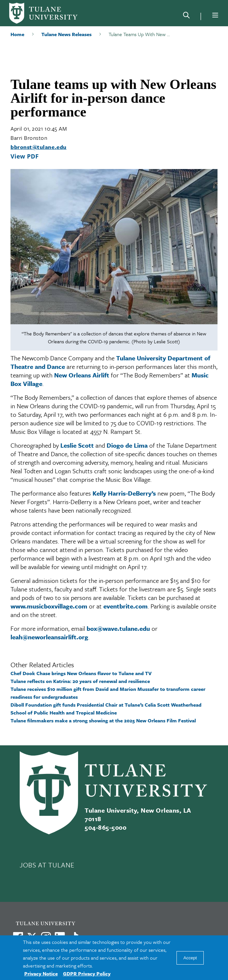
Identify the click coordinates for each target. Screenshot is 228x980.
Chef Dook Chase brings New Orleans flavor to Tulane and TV (81, 673)
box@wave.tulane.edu (118, 628)
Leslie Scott (77, 445)
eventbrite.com (125, 606)
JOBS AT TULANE (47, 865)
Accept (190, 958)
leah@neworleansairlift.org (49, 637)
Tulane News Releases (66, 34)
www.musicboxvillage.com (49, 606)
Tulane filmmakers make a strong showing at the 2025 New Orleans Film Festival (103, 720)
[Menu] (215, 15)
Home (17, 34)
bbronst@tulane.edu (39, 147)
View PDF (25, 156)
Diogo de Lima (127, 445)
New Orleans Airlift (82, 375)
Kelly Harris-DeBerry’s (124, 493)
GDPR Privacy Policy (87, 973)
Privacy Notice (41, 973)
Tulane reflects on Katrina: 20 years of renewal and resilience (80, 681)
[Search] (186, 16)
